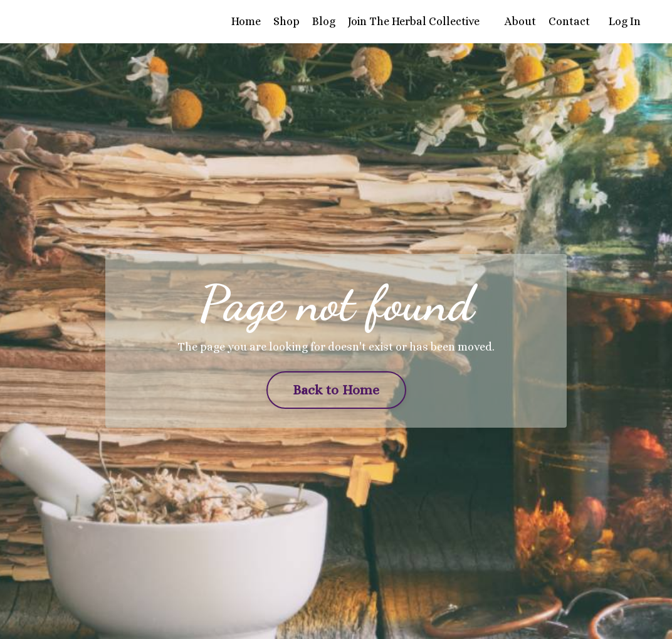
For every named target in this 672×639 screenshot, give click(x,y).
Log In (625, 21)
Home (246, 21)
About (520, 21)
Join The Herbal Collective (414, 21)
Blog (324, 21)
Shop (286, 21)
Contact (569, 21)
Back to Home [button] (336, 390)
